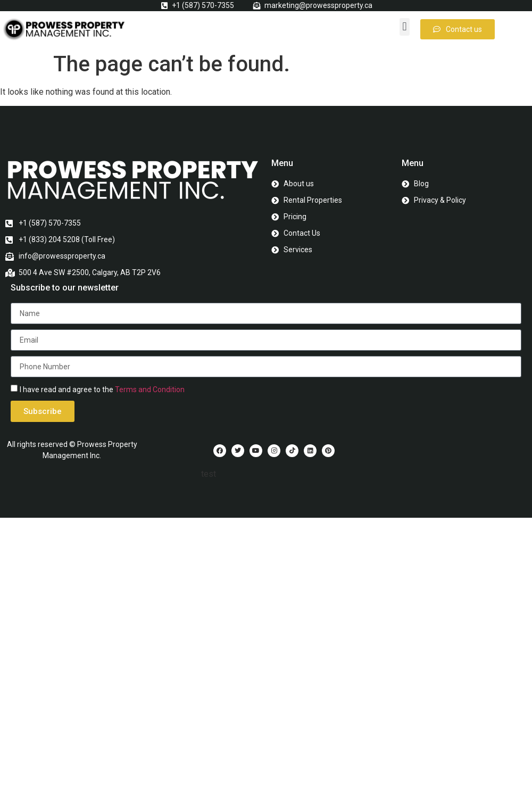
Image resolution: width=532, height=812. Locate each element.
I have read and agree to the (102, 390)
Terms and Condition (150, 390)
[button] (405, 27)
